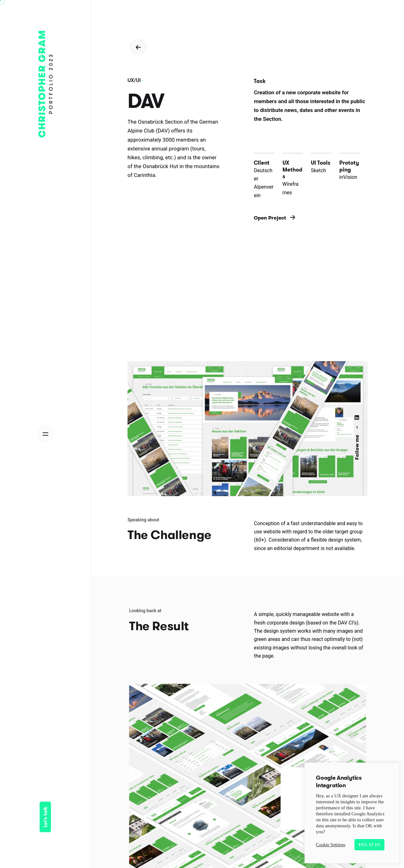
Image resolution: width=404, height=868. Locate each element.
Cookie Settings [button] (331, 845)
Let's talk (45, 817)
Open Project (274, 218)
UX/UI (134, 80)
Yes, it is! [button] (369, 845)
